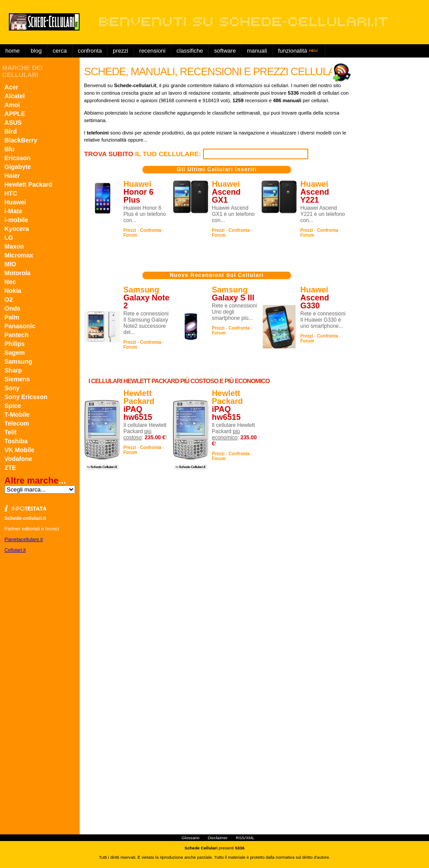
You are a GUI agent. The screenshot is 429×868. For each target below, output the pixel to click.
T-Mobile (17, 415)
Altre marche (31, 480)
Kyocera (17, 229)
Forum (130, 235)
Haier (12, 176)
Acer (11, 87)
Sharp (13, 370)
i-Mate (13, 211)
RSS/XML (245, 838)
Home (13, 51)
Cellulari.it (15, 550)
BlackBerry (21, 140)
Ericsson (17, 158)
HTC (11, 193)
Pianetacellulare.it (24, 539)
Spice (13, 406)
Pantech (16, 335)
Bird (11, 131)
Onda (12, 308)
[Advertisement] (254, 64)
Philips (15, 344)
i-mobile (16, 220)
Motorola (17, 273)
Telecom (17, 423)
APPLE (15, 114)
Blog (36, 51)
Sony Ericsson (26, 397)
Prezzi (130, 230)
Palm (12, 317)
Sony (12, 388)
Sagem (15, 353)
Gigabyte (18, 167)
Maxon (14, 246)
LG (9, 238)
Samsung (18, 361)
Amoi (12, 105)
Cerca (60, 51)
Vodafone (18, 459)
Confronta (90, 51)
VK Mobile (19, 450)
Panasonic (20, 326)
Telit (11, 432)
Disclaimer (218, 838)
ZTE (10, 468)
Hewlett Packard (28, 184)
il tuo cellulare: (144, 154)
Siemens (17, 379)
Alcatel (15, 96)
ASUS (13, 123)
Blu (10, 149)
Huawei (15, 202)
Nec (10, 282)
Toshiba (16, 441)
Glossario (191, 838)
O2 (9, 300)
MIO (10, 264)
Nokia (13, 291)
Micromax (19, 255)
